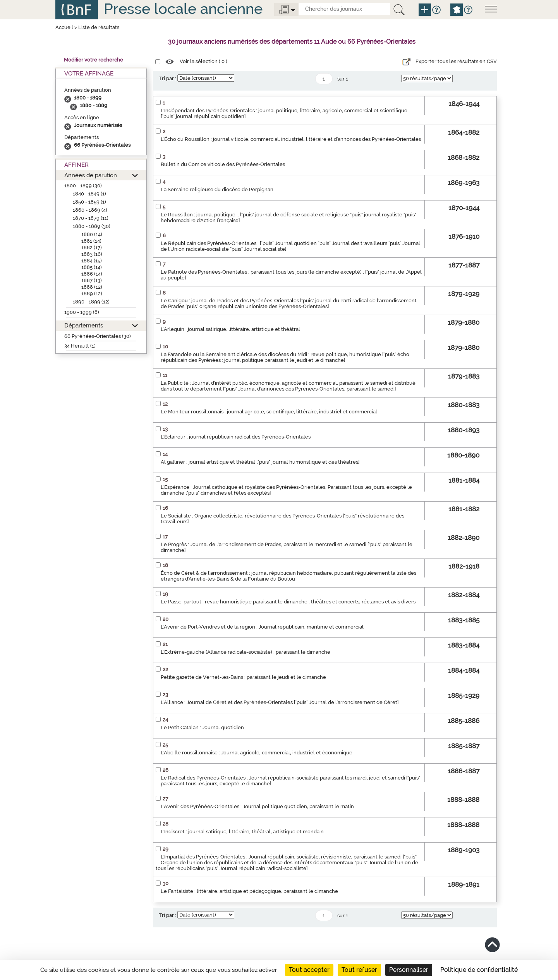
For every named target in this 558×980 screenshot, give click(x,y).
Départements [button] (84, 325)
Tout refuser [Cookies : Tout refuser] (359, 970)
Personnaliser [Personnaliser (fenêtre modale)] (409, 970)
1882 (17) (92, 248)
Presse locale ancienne (183, 9)
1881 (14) (91, 241)
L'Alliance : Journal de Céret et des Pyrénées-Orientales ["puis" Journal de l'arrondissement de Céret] (280, 702)
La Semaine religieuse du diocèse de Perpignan (217, 189)
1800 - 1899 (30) (83, 186)
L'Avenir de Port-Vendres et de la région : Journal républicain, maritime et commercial (262, 627)
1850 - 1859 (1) (89, 202)
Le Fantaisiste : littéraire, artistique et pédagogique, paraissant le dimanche (249, 891)
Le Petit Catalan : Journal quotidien (202, 727)
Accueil (64, 27)
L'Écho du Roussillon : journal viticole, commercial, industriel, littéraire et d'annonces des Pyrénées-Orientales (291, 139)
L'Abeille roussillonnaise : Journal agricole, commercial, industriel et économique (257, 753)
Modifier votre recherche (94, 60)
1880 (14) (92, 234)
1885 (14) (92, 267)
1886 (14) (92, 274)
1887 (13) (92, 280)
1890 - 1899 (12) (91, 302)
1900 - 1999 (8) (82, 312)
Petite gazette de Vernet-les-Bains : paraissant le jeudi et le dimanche (243, 677)
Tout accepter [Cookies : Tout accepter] (309, 970)
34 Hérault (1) (80, 346)
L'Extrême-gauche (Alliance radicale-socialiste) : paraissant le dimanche (246, 652)
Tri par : (167, 78)
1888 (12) (92, 287)
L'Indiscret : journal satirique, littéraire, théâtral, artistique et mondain (242, 832)
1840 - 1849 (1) (89, 194)
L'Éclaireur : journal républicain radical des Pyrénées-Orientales (236, 437)
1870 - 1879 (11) (91, 218)
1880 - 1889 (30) (92, 226)
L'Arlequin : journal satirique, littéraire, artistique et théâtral (230, 329)
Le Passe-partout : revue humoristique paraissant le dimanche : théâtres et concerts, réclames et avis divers (288, 602)
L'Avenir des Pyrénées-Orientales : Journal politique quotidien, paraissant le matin (257, 806)
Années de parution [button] (91, 175)
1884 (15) (92, 261)
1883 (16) (92, 254)
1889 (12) (92, 294)
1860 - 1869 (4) (90, 210)
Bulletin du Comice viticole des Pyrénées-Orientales (223, 164)
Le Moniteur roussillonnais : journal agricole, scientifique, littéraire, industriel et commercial (269, 412)
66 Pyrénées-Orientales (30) (98, 336)
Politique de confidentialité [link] (479, 970)
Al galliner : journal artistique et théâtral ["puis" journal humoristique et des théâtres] (260, 462)
